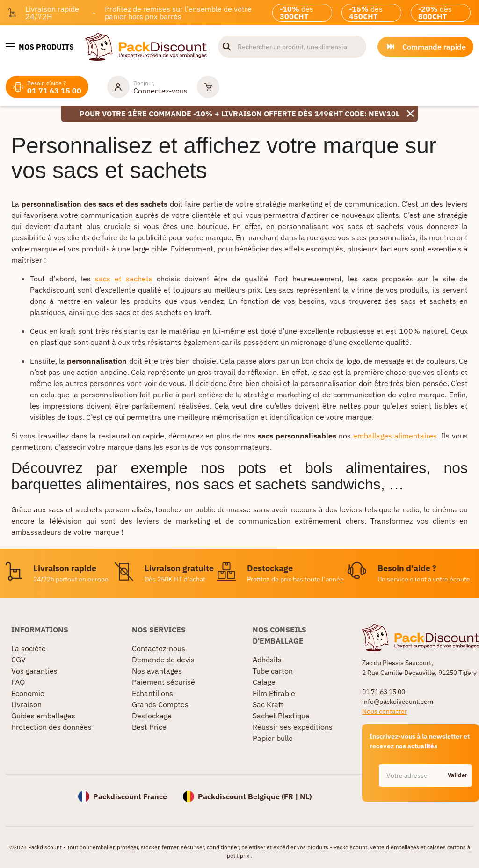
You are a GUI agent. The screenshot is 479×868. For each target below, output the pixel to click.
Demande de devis (163, 660)
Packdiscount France (130, 796)
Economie (28, 693)
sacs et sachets (124, 279)
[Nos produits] (40, 47)
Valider (457, 775)
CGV (18, 660)
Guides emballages (43, 716)
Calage (264, 682)
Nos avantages (157, 671)
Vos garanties (34, 671)
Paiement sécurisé (163, 682)
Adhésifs (267, 660)
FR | (292, 796)
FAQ (18, 682)
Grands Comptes (160, 704)
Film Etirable (274, 693)
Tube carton (273, 671)
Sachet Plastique (281, 716)
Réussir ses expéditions (293, 727)
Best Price (149, 727)
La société (29, 648)
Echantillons (152, 693)
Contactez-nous (159, 648)
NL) (306, 796)
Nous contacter (385, 711)
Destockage (152, 716)
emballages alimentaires (395, 436)
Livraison (26, 704)
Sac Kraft (268, 704)
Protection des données (51, 727)
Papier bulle (273, 738)
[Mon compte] (147, 87)
